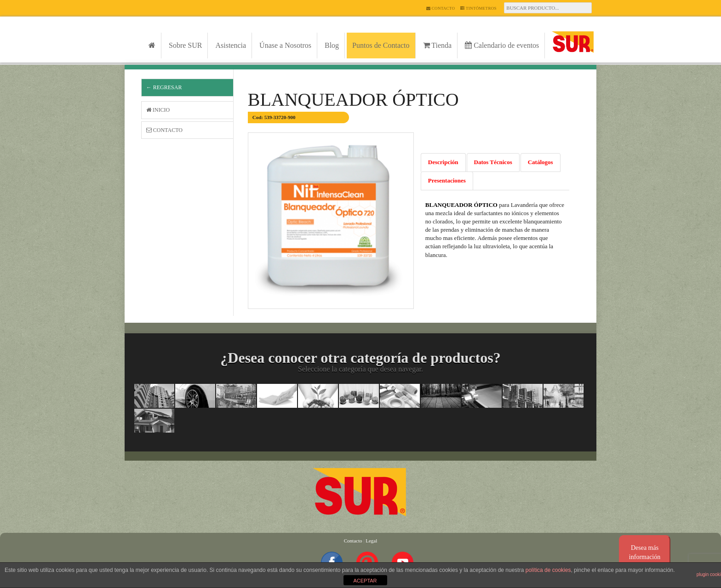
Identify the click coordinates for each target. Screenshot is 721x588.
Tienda (438, 45)
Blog (332, 45)
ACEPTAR (365, 581)
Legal (371, 541)
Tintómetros (478, 8)
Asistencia (231, 45)
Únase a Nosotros (285, 45)
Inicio (158, 110)
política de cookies (548, 570)
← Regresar (164, 87)
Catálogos (541, 162)
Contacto (441, 8)
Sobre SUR (185, 45)
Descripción (443, 162)
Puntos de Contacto (381, 45)
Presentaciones (447, 180)
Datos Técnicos (493, 162)
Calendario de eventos (502, 45)
